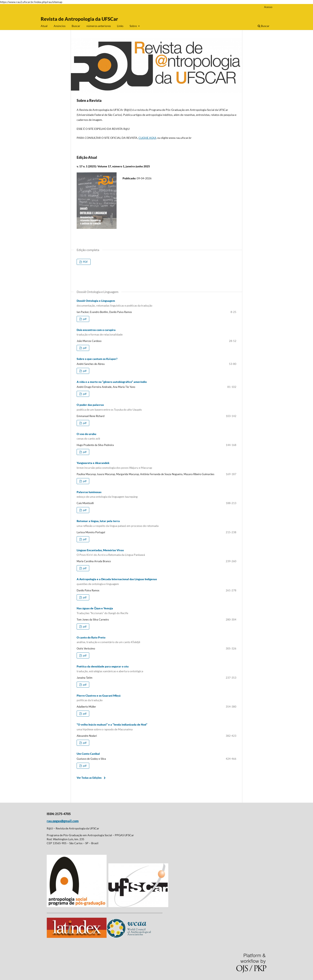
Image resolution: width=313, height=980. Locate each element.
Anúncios (60, 26)
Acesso (268, 7)
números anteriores (99, 26)
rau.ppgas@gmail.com (63, 821)
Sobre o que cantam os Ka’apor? (97, 359)
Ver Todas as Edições (89, 778)
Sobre (133, 26)
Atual (44, 26)
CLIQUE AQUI (147, 138)
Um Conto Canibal (88, 754)
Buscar (76, 26)
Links (120, 26)
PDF (85, 262)
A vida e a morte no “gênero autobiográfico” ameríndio (112, 382)
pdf (84, 319)
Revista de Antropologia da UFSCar (79, 19)
